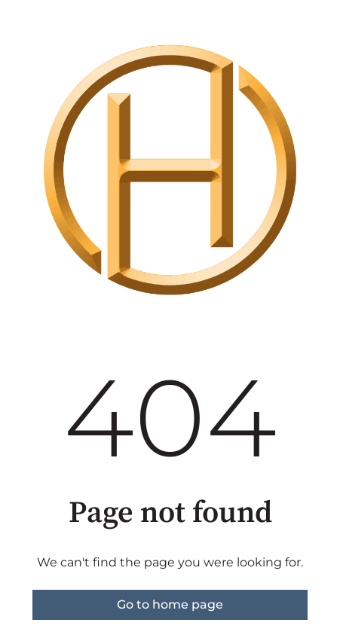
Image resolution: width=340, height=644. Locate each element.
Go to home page (170, 604)
